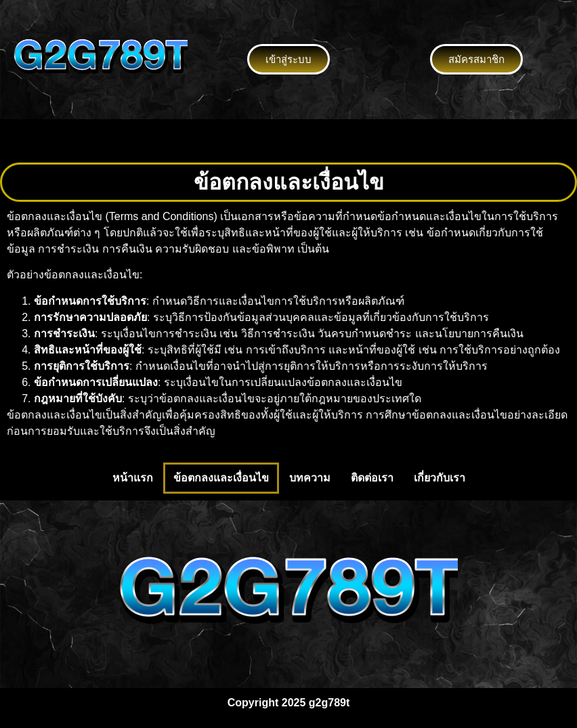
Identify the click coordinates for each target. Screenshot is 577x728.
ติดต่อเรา (372, 478)
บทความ (310, 478)
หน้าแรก (133, 478)
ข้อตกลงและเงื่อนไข (221, 478)
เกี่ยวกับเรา (440, 478)
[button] (288, 141)
